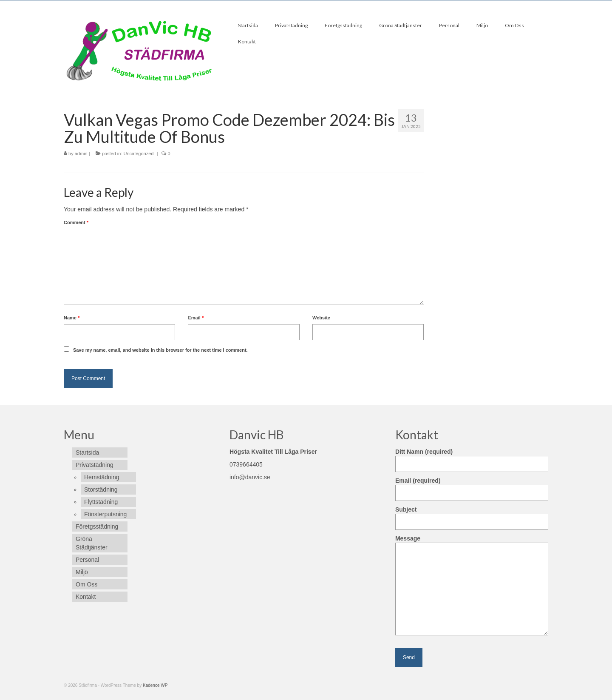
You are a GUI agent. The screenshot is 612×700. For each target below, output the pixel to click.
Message (472, 543)
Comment (76, 222)
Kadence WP (155, 685)
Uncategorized (139, 154)
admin (81, 154)
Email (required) (472, 487)
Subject (472, 516)
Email (196, 318)
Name (72, 318)
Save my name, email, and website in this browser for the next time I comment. (160, 350)
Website (321, 318)
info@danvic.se (250, 477)
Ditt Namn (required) (472, 458)
